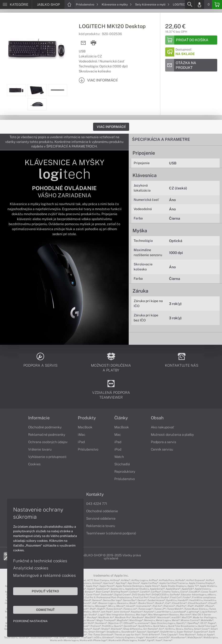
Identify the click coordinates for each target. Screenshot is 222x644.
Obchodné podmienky (45, 427)
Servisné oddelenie (101, 518)
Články (121, 418)
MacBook (85, 427)
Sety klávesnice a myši (152, 5)
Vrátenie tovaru (40, 449)
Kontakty (95, 494)
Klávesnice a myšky (117, 5)
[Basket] (217, 5)
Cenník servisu (162, 449)
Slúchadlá (122, 464)
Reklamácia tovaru (101, 526)
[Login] (199, 5)
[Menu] (16, 5)
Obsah (157, 418)
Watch (119, 457)
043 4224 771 (97, 504)
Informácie (39, 418)
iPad (81, 442)
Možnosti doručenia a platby (172, 435)
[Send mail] (83, 43)
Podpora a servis (164, 442)
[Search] (190, 5)
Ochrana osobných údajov (48, 442)
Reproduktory (125, 472)
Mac (118, 435)
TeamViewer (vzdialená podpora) (111, 533)
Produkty (87, 418)
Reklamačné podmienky (47, 435)
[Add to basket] (191, 40)
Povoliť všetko (45, 591)
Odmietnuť (45, 610)
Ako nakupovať (162, 427)
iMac (82, 435)
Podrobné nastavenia (30, 621)
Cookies (34, 464)
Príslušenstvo (87, 5)
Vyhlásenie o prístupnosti (47, 457)
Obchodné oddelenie (102, 511)
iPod (118, 449)
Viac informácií (111, 127)
